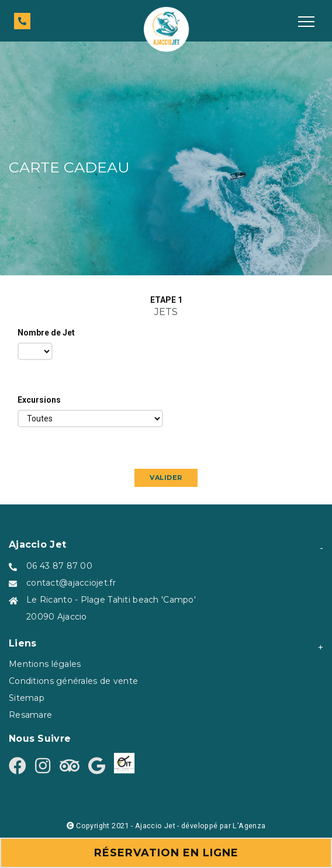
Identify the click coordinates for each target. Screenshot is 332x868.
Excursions (39, 400)
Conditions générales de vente (73, 681)
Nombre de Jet (46, 333)
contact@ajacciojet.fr (71, 583)
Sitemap (27, 698)
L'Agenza (249, 826)
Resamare (30, 715)
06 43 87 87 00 (59, 566)
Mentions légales (45, 664)
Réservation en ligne (166, 853)
